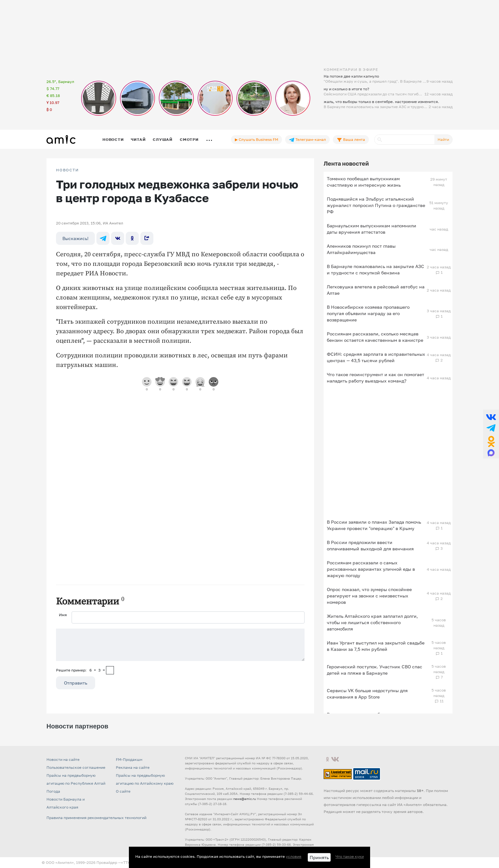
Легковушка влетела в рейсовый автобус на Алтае (376, 290)
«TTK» (127, 862)
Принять (319, 857)
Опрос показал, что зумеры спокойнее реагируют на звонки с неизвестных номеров (369, 596)
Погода (53, 791)
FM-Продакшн (129, 759)
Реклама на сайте (133, 767)
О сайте (123, 791)
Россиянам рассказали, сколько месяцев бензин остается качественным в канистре (375, 337)
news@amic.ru (245, 799)
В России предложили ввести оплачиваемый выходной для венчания (370, 545)
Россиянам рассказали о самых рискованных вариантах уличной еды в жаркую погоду (371, 569)
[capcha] (110, 670)
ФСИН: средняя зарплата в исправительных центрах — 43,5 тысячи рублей (376, 357)
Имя (63, 615)
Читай (138, 139)
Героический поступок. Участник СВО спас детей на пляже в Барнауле (375, 670)
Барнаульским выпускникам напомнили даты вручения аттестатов (372, 229)
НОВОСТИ (67, 170)
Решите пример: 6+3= (81, 670)
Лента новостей (346, 163)
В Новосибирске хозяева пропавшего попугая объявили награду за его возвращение (368, 313)
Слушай (163, 139)
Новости (113, 139)
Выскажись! (75, 238)
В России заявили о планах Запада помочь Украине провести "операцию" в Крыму (374, 525)
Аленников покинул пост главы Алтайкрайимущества (361, 249)
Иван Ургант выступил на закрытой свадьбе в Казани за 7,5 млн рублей (376, 646)
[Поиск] (404, 140)
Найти (443, 139)
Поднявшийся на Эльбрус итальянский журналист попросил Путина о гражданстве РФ (376, 205)
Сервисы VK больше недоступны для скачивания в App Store (367, 694)
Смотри (189, 139)
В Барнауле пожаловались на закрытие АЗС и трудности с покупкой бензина (376, 269)
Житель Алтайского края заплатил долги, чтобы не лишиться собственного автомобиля (372, 622)
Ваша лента (351, 140)
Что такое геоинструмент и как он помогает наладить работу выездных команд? (376, 378)
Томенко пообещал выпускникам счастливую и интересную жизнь (364, 182)
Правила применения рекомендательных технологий (96, 818)
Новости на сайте (63, 759)
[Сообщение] (180, 645)
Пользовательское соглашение (76, 767)
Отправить (76, 683)
